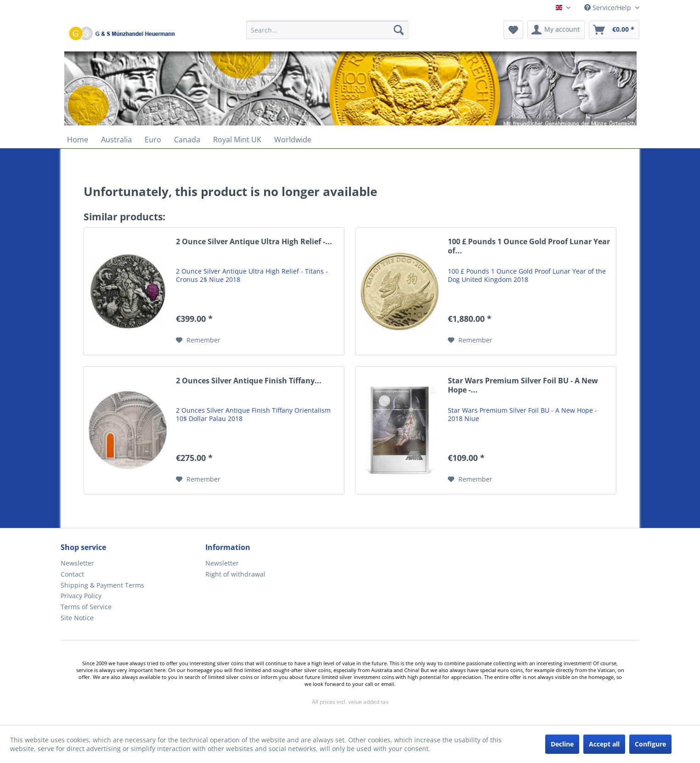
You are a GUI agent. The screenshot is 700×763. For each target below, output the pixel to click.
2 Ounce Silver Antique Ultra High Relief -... (254, 242)
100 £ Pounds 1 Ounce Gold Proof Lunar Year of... (529, 246)
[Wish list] (513, 30)
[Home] (78, 140)
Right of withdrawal (235, 574)
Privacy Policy (81, 596)
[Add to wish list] (198, 340)
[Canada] (187, 140)
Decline (562, 744)
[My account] (556, 30)
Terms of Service (86, 607)
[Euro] (153, 140)
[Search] (399, 30)
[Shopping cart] (614, 30)
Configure (650, 744)
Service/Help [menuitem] (609, 8)
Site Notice (77, 618)
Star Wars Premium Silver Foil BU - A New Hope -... (523, 385)
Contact (72, 574)
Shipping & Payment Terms (102, 585)
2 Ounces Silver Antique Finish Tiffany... (249, 381)
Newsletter (77, 563)
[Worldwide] (293, 140)
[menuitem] (327, 34)
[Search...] (327, 30)
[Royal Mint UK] (237, 140)
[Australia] (116, 140)
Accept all (604, 744)
